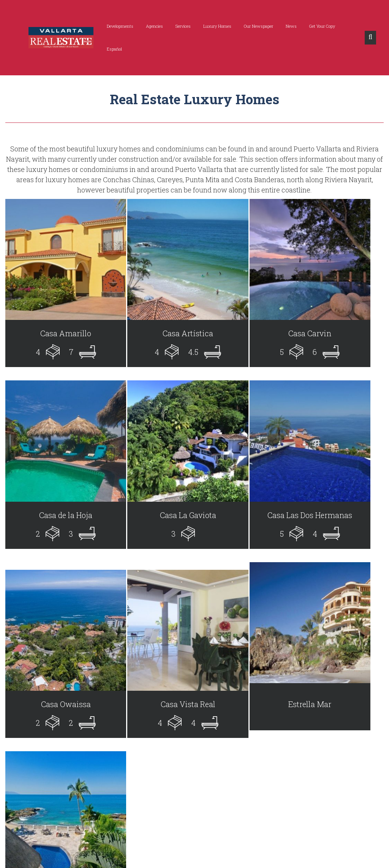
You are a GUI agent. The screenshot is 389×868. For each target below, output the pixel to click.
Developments (111, 26)
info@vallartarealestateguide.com (65, 824)
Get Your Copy (313, 26)
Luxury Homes (209, 26)
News (282, 26)
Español (346, 26)
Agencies (146, 26)
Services (174, 26)
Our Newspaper (250, 26)
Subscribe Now (341, 786)
